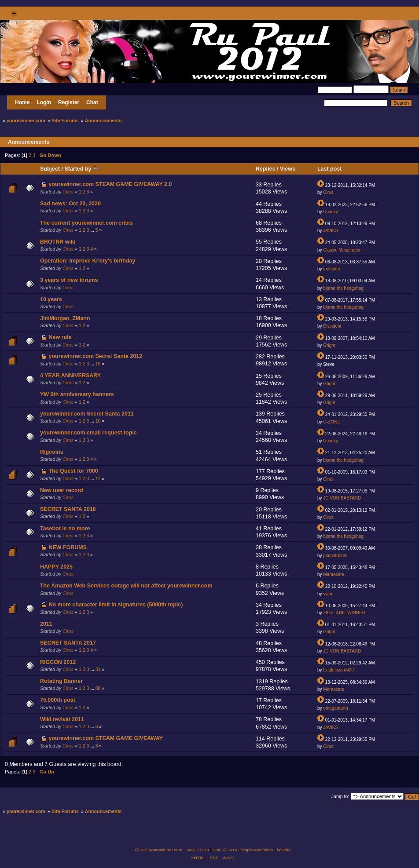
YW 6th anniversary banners (77, 394)
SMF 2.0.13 (198, 850)
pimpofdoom (335, 556)
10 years (51, 299)
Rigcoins (52, 452)
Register (69, 102)
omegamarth (335, 708)
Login (44, 102)
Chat (92, 102)
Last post (329, 169)
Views (288, 169)
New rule (60, 337)
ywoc (328, 594)
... (93, 230)
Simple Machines (256, 850)
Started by (81, 169)
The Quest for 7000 (73, 471)
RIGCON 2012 (58, 662)
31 (98, 669)
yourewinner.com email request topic (88, 433)
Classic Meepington (342, 250)
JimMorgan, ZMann (65, 318)
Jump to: (340, 796)
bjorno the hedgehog (343, 288)
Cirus (68, 192)
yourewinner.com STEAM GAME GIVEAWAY (105, 738)
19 (98, 364)
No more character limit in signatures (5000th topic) (116, 605)
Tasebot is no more (65, 529)
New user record (62, 490)
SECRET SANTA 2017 (68, 643)
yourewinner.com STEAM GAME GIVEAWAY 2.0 (110, 184)
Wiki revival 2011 (62, 719)
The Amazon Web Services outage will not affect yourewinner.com (126, 586)
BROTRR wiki (58, 242)
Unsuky (330, 212)
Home (22, 102)
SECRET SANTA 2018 (68, 509)
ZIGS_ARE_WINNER (344, 613)
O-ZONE (332, 422)
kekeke (284, 850)
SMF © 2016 (225, 850)
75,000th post (58, 700)
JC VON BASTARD (342, 498)
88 (98, 688)
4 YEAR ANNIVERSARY (70, 376)
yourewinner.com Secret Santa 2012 (95, 356)
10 (98, 421)
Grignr (329, 345)
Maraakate (333, 574)
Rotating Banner (61, 681)
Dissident (332, 326)
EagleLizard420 (338, 670)
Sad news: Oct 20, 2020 (70, 204)
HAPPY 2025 (56, 567)
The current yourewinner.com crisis (86, 223)
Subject (50, 169)
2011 (46, 624)
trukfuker (332, 269)
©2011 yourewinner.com (158, 850)
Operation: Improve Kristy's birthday (88, 261)
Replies (265, 169)
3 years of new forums (69, 280)
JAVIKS (331, 231)
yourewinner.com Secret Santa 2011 (87, 414)
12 (98, 479)
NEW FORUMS (68, 547)
